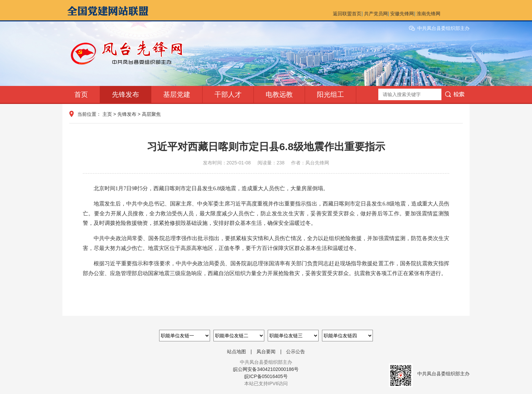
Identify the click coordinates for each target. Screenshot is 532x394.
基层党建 (177, 94)
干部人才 (228, 94)
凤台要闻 (266, 352)
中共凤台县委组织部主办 (443, 28)
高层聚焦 (151, 114)
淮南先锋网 (429, 14)
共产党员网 (376, 14)
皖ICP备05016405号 (266, 376)
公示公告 (296, 352)
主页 (107, 114)
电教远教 (279, 94)
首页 (81, 94)
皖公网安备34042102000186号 (266, 369)
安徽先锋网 (402, 14)
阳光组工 (330, 94)
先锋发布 (126, 94)
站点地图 (236, 352)
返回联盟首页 (347, 14)
